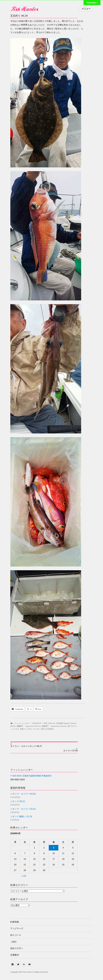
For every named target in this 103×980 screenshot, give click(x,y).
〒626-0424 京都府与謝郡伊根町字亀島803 (31, 776)
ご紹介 (14, 942)
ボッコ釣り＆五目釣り (45, 729)
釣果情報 (15, 922)
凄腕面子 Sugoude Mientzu (29, 726)
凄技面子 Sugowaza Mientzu (54, 726)
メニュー (86, 9)
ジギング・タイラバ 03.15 (23, 809)
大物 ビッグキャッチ (28, 729)
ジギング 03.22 (18, 801)
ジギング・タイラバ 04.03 (23, 794)
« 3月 (24, 876)
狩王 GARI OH (49, 723)
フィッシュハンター (22, 723)
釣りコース (16, 935)
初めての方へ (17, 948)
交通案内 (15, 955)
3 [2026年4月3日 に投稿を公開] (54, 848)
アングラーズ (17, 928)
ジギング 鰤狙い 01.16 (21, 816)
